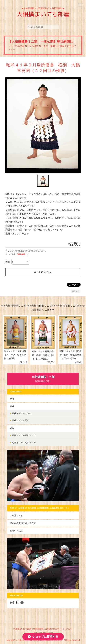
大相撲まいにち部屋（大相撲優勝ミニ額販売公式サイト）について (43, 629)
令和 (12, 399)
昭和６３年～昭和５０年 (24, 435)
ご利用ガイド (16, 515)
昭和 (12, 428)
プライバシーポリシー (43, 633)
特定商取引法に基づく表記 (23, 523)
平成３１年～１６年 (22, 413)
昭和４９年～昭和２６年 (24, 443)
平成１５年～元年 (21, 420)
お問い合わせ (16, 531)
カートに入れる (43, 272)
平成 (12, 406)
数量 (8, 262)
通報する (76, 291)
